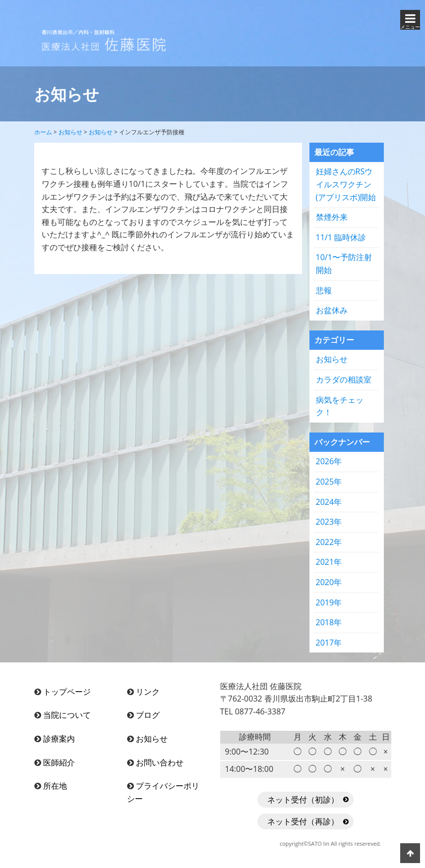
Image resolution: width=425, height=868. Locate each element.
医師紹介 (59, 762)
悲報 (324, 290)
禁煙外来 (332, 217)
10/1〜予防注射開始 (344, 264)
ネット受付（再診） (303, 821)
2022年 (329, 542)
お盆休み (332, 310)
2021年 (329, 562)
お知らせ (332, 359)
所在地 (55, 786)
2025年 (329, 482)
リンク (148, 692)
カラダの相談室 (344, 380)
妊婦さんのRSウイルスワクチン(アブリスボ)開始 (346, 184)
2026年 (329, 461)
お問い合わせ (160, 762)
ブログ (148, 715)
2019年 (329, 602)
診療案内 (59, 739)
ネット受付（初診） (303, 800)
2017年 (329, 643)
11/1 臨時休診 (341, 237)
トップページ (67, 692)
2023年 (329, 522)
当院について (67, 715)
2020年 (329, 582)
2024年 (329, 502)
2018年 (329, 622)
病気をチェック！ (340, 406)
